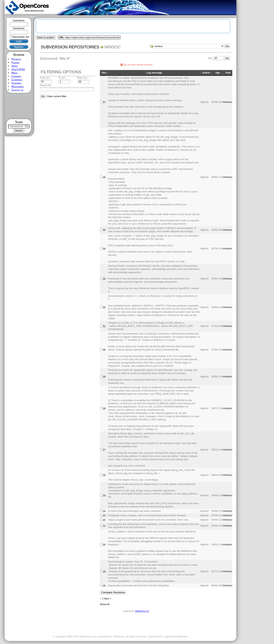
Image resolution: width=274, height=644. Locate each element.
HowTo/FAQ (18, 69)
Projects (16, 59)
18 (104, 586)
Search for (45, 85)
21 (104, 526)
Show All (105, 604)
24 (104, 511)
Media (14, 73)
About (15, 66)
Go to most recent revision (138, 65)
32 (104, 307)
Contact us (17, 90)
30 (104, 350)
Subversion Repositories (70, 47)
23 (104, 516)
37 (104, 102)
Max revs (82, 78)
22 (104, 520)
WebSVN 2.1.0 (142, 611)
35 (104, 230)
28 (104, 408)
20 (104, 545)
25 (104, 496)
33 (104, 279)
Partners (16, 83)
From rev (45, 78)
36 (104, 177)
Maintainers (18, 86)
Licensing (16, 76)
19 (104, 572)
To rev (62, 78)
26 (104, 475)
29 (104, 377)
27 (104, 450)
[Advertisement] (19, 106)
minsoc (113, 47)
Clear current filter (57, 96)
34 (104, 249)
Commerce (17, 80)
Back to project (46, 37)
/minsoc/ (228, 102)
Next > (108, 599)
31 (104, 326)
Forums (15, 62)
